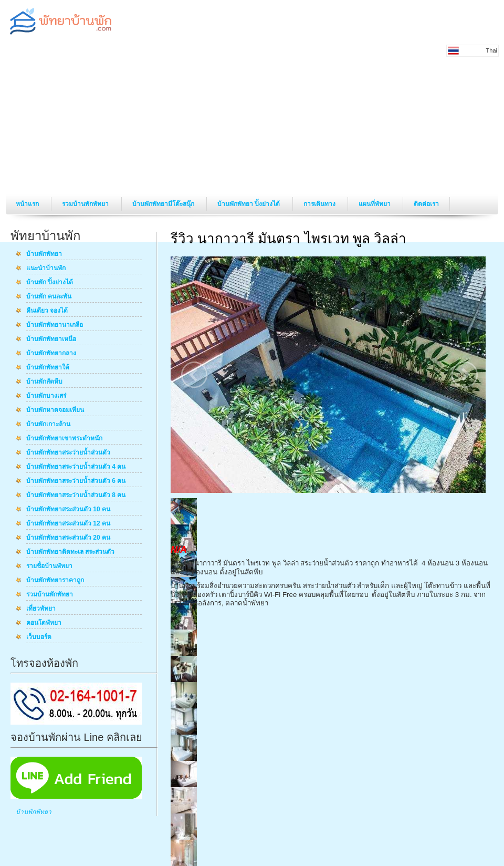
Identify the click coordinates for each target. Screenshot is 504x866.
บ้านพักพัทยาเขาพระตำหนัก (64, 439)
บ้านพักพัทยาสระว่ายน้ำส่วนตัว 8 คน (76, 496)
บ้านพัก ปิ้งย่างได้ (50, 283)
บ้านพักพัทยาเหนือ (51, 339)
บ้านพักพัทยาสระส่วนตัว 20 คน (68, 538)
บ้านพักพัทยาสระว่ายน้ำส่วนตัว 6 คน (76, 481)
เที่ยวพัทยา (41, 609)
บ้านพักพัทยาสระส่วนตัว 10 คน (68, 510)
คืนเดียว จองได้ (47, 311)
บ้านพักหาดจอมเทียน (55, 410)
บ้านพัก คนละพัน (49, 297)
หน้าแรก (28, 204)
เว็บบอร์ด (39, 637)
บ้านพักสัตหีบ (44, 382)
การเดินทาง (320, 204)
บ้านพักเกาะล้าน (48, 425)
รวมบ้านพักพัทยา (86, 204)
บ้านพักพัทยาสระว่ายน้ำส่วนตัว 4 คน (76, 467)
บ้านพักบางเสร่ (46, 396)
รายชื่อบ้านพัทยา (49, 566)
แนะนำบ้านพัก (46, 269)
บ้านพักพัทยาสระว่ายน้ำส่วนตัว (68, 453)
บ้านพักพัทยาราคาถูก (55, 581)
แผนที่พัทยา (375, 204)
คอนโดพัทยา (44, 623)
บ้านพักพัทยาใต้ (48, 368)
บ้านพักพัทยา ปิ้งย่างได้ (250, 204)
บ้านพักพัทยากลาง (51, 354)
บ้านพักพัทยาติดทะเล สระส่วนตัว (70, 552)
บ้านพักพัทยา (44, 254)
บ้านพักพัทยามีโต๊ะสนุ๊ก (164, 204)
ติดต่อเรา (426, 204)
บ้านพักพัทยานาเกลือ (55, 325)
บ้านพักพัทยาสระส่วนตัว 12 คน (68, 524)
